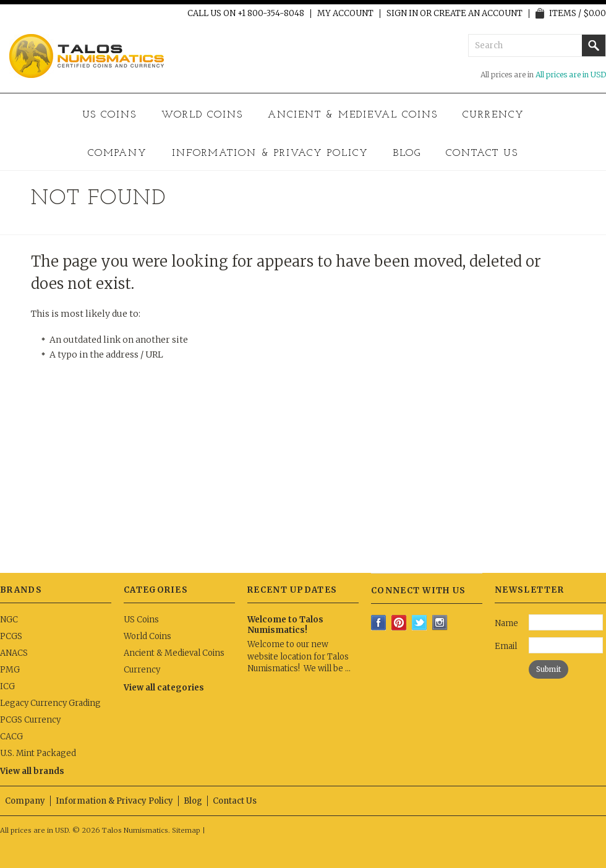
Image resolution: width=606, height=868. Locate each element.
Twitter (420, 623)
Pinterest (399, 623)
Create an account (478, 14)
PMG (10, 670)
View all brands (32, 771)
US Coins (110, 115)
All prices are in (571, 75)
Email (506, 646)
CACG (11, 737)
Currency (493, 115)
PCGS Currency (30, 720)
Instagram (440, 623)
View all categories (164, 688)
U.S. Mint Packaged (38, 753)
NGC (9, 620)
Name (506, 623)
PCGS (11, 636)
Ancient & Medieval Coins (353, 115)
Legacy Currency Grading (50, 703)
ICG (7, 686)
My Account (345, 14)
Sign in (402, 14)
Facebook (379, 623)
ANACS (14, 653)
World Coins (202, 115)
